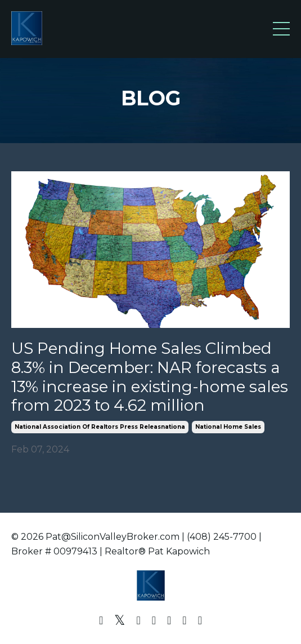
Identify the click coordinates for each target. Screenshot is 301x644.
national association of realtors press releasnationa (100, 427)
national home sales (228, 427)
